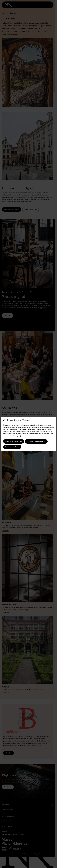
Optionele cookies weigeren (36, 441)
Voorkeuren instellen (12, 447)
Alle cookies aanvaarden (14, 441)
